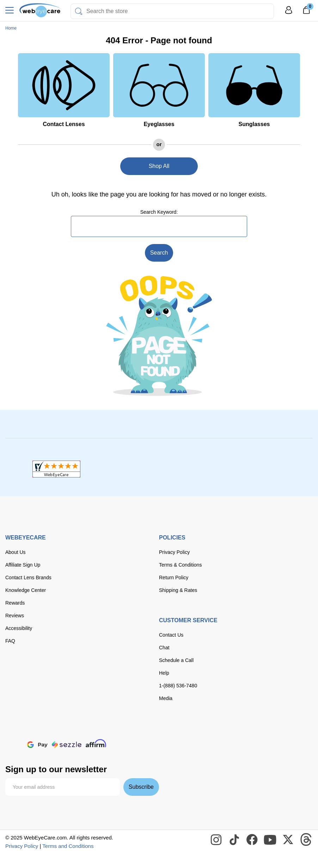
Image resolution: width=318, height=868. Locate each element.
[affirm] (96, 743)
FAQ (10, 641)
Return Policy (174, 577)
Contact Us (171, 635)
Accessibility (19, 628)
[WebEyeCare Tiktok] (234, 840)
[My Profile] (289, 13)
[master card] (61, 729)
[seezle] (67, 745)
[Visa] (40, 729)
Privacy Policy (174, 552)
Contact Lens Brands (28, 577)
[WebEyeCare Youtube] (270, 840)
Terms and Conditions (68, 846)
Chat (164, 648)
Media (166, 698)
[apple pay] (14, 745)
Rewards (15, 603)
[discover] (82, 729)
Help (164, 673)
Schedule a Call (176, 660)
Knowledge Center (26, 590)
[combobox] (172, 11)
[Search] (79, 11)
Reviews (15, 616)
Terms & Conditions (180, 565)
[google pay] (37, 745)
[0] (306, 12)
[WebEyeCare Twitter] (288, 840)
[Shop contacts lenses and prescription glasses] (40, 10)
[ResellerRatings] (261, 469)
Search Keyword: (159, 212)
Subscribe (141, 787)
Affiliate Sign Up (23, 565)
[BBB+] (159, 469)
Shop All (159, 166)
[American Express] (104, 729)
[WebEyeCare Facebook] (252, 840)
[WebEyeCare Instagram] (216, 840)
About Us (16, 552)
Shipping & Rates (178, 590)
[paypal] (128, 729)
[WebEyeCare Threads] (306, 840)
